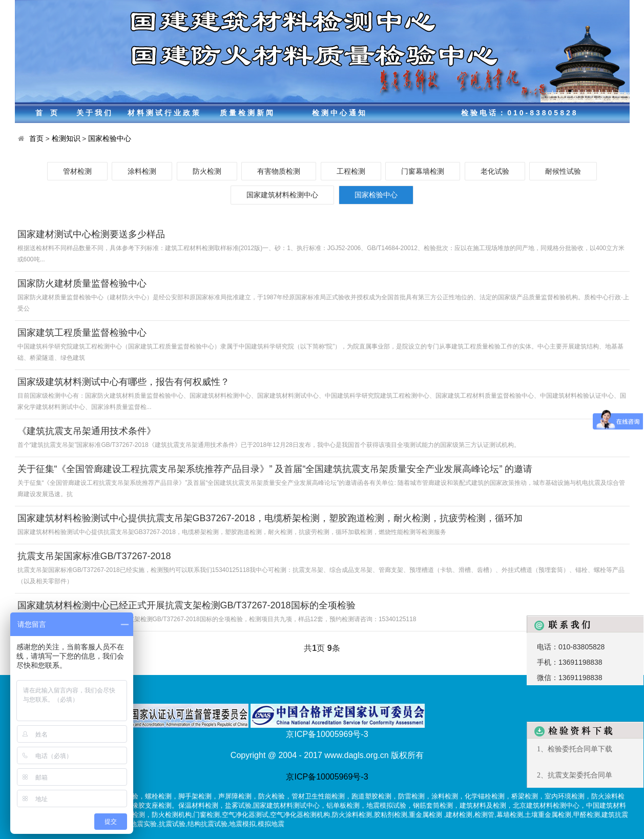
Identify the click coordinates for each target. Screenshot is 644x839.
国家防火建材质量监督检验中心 (82, 283)
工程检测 (351, 171)
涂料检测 (142, 171)
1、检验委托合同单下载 (575, 749)
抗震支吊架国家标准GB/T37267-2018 (94, 556)
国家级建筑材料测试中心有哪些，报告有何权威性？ (123, 382)
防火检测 (207, 171)
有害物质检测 (279, 171)
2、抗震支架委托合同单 (575, 775)
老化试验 (495, 171)
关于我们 (95, 113)
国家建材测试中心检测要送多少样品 (91, 234)
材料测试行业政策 (164, 113)
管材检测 (77, 171)
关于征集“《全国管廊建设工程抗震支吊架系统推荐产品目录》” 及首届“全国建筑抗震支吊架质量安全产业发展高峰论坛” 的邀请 (275, 469)
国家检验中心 (110, 139)
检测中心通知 (340, 113)
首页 (50, 113)
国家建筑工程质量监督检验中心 (82, 333)
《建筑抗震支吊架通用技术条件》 (87, 431)
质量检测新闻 (247, 113)
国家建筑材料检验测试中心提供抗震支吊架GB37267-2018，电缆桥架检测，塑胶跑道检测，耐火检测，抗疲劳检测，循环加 (270, 518)
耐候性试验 (563, 171)
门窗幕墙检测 (423, 171)
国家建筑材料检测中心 (282, 195)
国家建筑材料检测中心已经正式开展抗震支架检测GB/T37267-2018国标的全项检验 (186, 605)
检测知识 (66, 139)
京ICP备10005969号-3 (327, 777)
